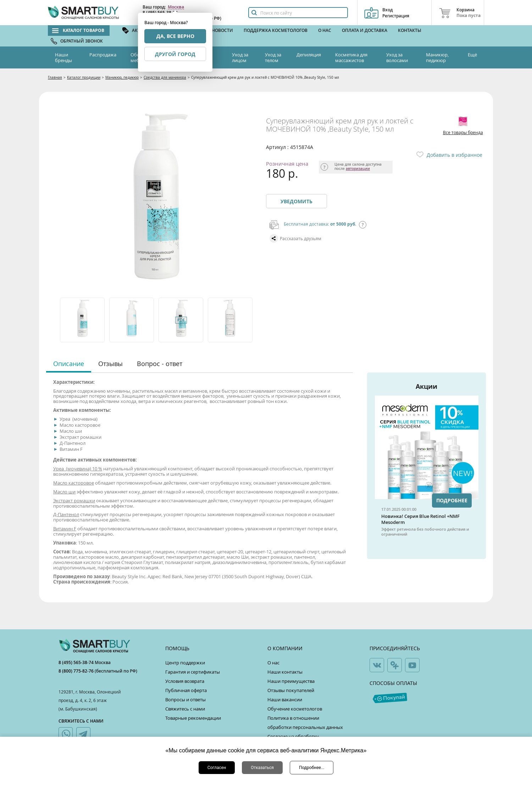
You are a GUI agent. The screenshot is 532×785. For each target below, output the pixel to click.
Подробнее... (312, 768)
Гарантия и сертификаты (193, 672)
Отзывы (110, 364)
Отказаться (262, 768)
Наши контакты (285, 672)
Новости (222, 30)
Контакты (410, 30)
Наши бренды (63, 57)
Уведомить (297, 201)
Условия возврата (185, 681)
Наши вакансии (285, 700)
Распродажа (103, 55)
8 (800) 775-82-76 (77, 671)
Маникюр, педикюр (437, 57)
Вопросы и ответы (185, 700)
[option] (83, 320)
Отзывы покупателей (291, 690)
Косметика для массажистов (351, 57)
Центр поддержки (185, 663)
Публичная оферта (186, 690)
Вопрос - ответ (160, 364)
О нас (325, 30)
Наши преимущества (291, 681)
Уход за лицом (240, 57)
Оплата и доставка (365, 30)
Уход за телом (273, 57)
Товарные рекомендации (193, 718)
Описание (69, 364)
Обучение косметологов (295, 709)
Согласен (217, 768)
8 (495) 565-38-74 (77, 662)
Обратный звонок (82, 41)
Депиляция (309, 55)
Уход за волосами (397, 57)
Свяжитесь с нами (185, 709)
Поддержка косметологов (276, 30)
